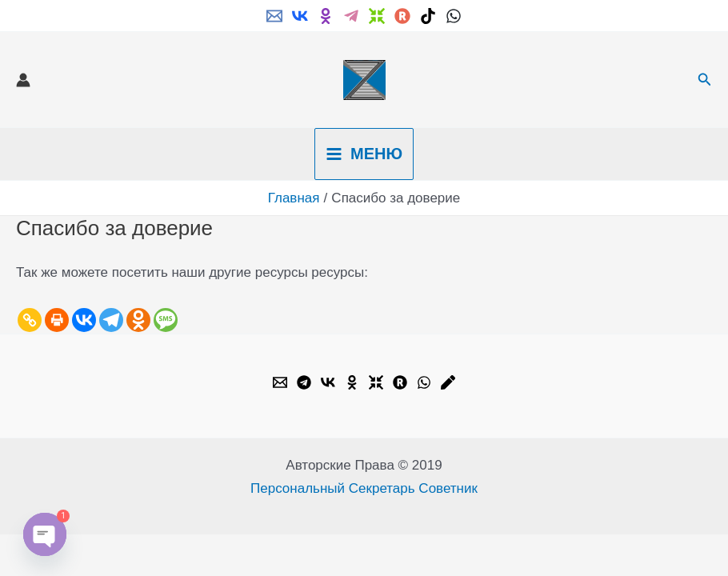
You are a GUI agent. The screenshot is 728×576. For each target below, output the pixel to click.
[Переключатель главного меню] (364, 154)
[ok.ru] (326, 16)
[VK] (300, 16)
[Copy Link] (30, 320)
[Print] (57, 320)
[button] (705, 80)
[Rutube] (402, 16)
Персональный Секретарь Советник (364, 488)
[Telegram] (351, 16)
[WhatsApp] (454, 16)
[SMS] (166, 320)
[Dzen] (377, 16)
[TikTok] (428, 16)
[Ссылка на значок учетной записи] (23, 80)
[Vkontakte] (84, 320)
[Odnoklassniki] (138, 320)
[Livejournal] (448, 382)
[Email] (274, 16)
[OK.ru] (352, 382)
